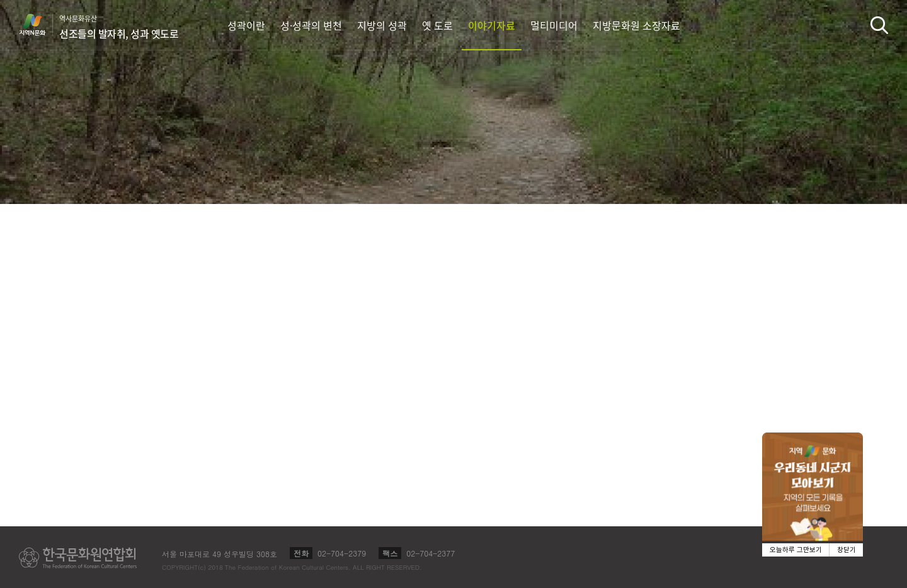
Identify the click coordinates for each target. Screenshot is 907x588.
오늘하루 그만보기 (796, 550)
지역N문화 (39, 25)
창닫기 (847, 550)
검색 (879, 25)
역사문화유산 (119, 27)
